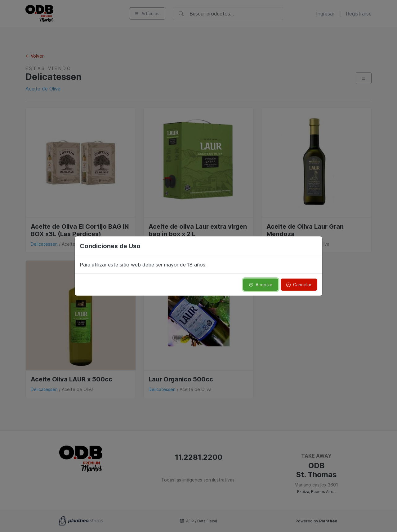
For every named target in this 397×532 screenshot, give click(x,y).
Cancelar (299, 285)
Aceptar (261, 285)
